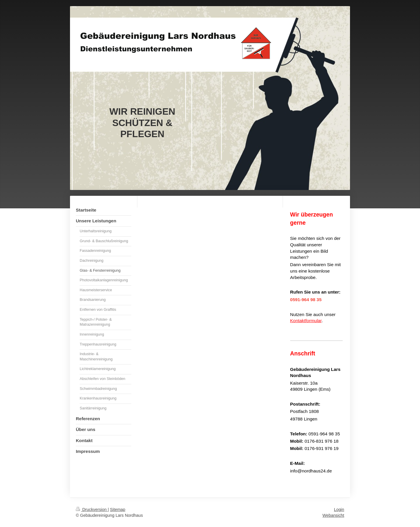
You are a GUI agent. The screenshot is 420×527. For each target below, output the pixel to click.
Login (339, 509)
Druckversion (92, 509)
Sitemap (118, 509)
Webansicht (333, 515)
